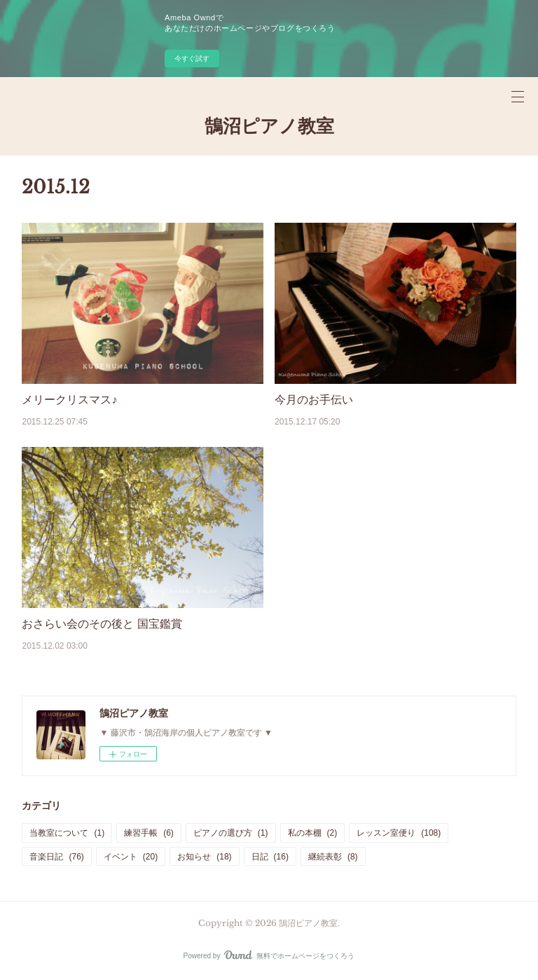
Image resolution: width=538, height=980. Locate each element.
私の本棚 (313, 833)
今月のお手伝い (314, 400)
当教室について (67, 833)
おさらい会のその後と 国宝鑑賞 (102, 624)
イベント (131, 857)
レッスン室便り (399, 833)
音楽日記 (56, 857)
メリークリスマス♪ (69, 400)
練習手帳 (149, 833)
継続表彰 (333, 857)
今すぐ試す (192, 58)
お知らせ (204, 857)
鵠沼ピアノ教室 (269, 126)
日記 (270, 857)
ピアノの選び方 (231, 833)
